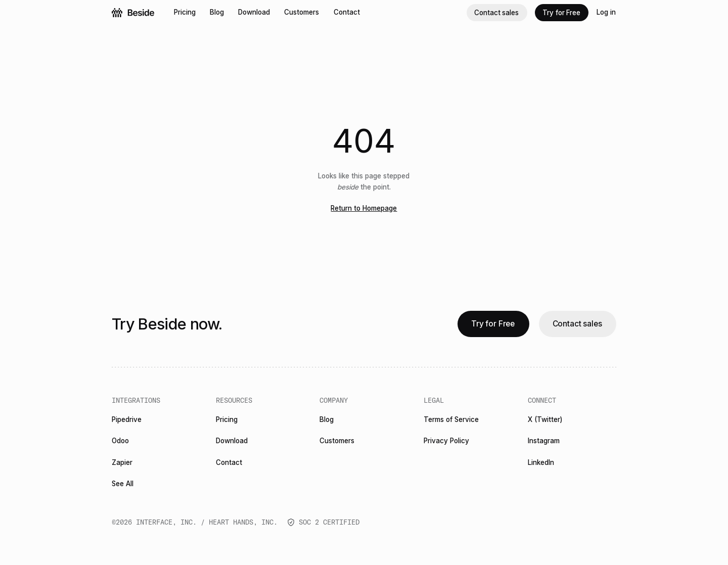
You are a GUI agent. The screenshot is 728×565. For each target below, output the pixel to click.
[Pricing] (185, 13)
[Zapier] (122, 463)
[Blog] (217, 13)
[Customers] (302, 13)
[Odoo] (121, 441)
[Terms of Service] (451, 420)
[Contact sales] (497, 13)
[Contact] (347, 13)
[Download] (254, 13)
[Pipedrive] (127, 420)
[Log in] (606, 13)
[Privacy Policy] (447, 441)
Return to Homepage (364, 208)
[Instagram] (544, 441)
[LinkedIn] (541, 463)
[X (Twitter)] (545, 420)
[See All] (123, 484)
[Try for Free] (562, 13)
